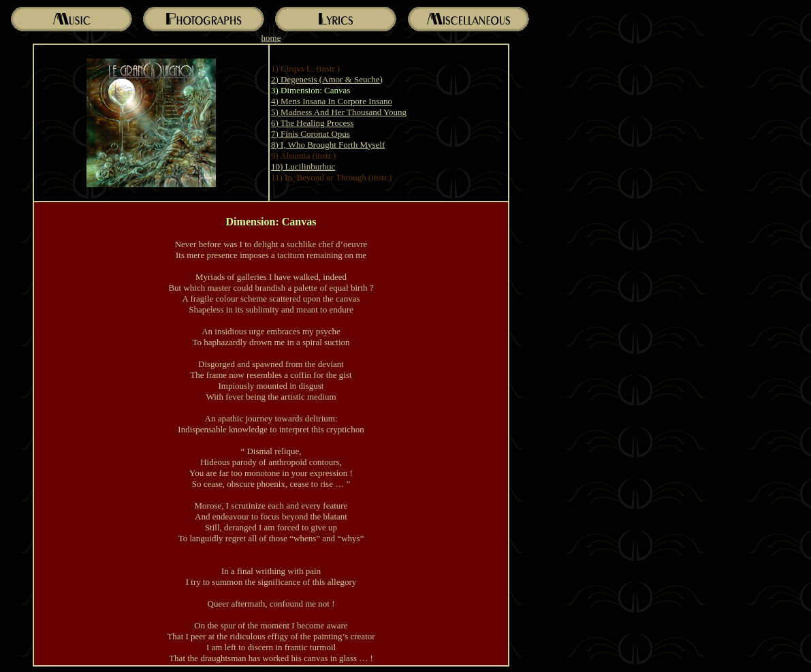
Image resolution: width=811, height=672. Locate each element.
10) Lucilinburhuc (303, 166)
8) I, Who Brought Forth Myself (328, 145)
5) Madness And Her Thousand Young (339, 112)
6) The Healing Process (312, 123)
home (271, 38)
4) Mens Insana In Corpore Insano (332, 101)
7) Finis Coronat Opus (311, 134)
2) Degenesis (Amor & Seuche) (327, 79)
